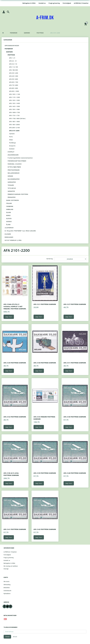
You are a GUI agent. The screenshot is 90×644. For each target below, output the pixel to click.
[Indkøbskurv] (86, 24)
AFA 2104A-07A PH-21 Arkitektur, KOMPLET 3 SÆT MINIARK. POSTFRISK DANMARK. (15, 306)
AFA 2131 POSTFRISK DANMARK (75, 363)
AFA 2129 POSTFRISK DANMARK (15, 363)
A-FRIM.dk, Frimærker (81, 3)
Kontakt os (42, 3)
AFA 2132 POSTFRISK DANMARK (15, 417)
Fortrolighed (67, 3)
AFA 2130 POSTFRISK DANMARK (45, 363)
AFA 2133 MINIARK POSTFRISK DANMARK (44, 418)
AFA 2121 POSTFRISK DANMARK (45, 304)
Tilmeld (7, 637)
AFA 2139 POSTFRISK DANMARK (45, 473)
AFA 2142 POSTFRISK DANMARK (45, 529)
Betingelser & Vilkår (29, 3)
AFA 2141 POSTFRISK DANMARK (15, 529)
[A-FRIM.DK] (45, 18)
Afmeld (15, 637)
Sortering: (50, 259)
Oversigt (6, 569)
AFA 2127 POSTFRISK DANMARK (75, 304)
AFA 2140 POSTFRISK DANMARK (75, 473)
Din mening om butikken (11, 566)
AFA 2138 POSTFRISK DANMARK (75, 417)
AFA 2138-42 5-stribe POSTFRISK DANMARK (11, 474)
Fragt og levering (54, 3)
